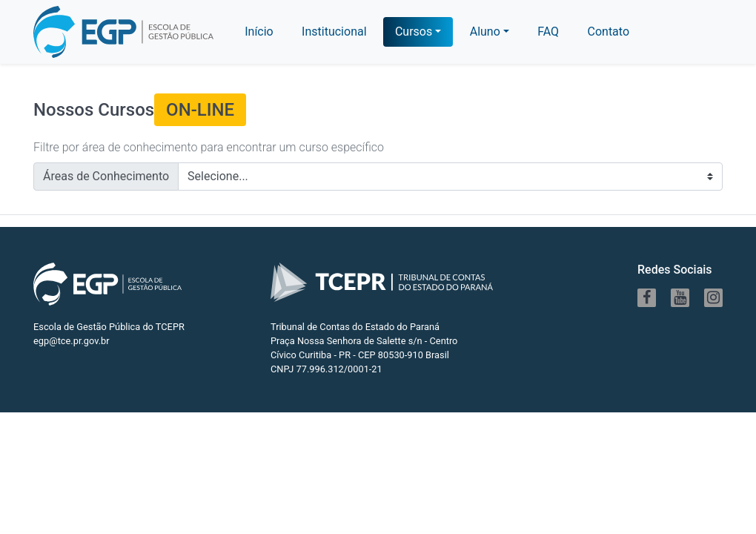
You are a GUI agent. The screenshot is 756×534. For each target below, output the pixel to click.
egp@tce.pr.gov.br (72, 341)
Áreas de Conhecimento (106, 176)
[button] (490, 32)
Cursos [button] (414, 32)
